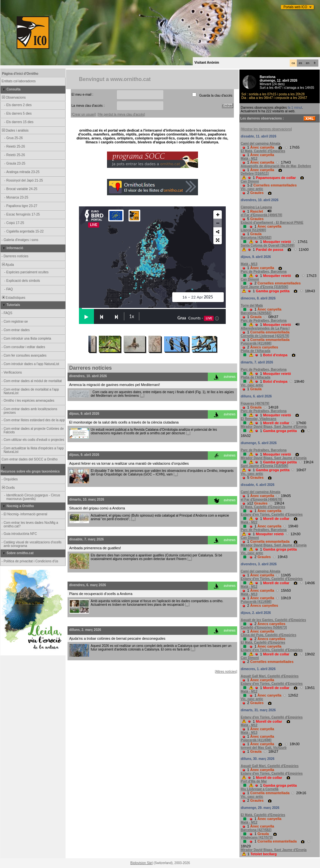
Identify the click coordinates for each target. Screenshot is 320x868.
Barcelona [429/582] (256, 313)
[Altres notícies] (226, 672)
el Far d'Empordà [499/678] (261, 215)
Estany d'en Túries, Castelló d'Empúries (272, 514)
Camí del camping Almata (260, 144)
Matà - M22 (249, 522)
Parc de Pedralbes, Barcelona (264, 272)
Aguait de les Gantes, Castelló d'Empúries (273, 620)
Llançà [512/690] (253, 230)
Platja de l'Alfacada (256, 351)
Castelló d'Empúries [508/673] (264, 627)
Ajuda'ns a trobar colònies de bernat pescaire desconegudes (117, 638)
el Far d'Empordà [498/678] (261, 499)
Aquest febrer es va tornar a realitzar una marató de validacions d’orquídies (129, 463)
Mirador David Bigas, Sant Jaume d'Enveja (274, 427)
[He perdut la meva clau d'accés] (122, 114)
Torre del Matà (252, 305)
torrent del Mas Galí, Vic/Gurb (264, 748)
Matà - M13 (249, 264)
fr (315, 63)
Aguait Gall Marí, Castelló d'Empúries (270, 676)
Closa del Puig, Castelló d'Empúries (268, 635)
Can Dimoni (250, 181)
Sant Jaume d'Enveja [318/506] (264, 287)
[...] (142, 396)
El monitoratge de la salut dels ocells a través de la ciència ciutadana (124, 422)
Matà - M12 (249, 159)
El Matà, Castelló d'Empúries (263, 151)
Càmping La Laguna (256, 207)
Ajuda (8, 265)
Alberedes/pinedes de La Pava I (265, 328)
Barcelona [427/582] (256, 830)
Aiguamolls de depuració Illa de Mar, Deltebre (276, 166)
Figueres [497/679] (255, 403)
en (308, 63)
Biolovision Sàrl (142, 863)
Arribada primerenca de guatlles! (95, 548)
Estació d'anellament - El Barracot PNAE (272, 223)
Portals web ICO (295, 7)
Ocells (8, 488)
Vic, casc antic (252, 189)
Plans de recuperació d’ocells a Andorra (101, 594)
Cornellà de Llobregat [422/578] (265, 336)
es (300, 63)
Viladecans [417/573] (257, 837)
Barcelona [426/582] (256, 238)
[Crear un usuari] (84, 114)
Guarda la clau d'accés (216, 96)
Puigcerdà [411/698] (256, 343)
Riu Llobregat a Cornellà (260, 789)
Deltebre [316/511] (255, 174)
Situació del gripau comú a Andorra (97, 508)
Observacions (13, 97)
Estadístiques (13, 298)
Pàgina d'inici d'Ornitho (20, 74)
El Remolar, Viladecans (259, 419)
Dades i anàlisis (15, 130)
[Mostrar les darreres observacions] (266, 129)
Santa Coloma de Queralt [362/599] (268, 245)
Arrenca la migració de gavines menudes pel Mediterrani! (114, 385)
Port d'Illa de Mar (254, 781)
